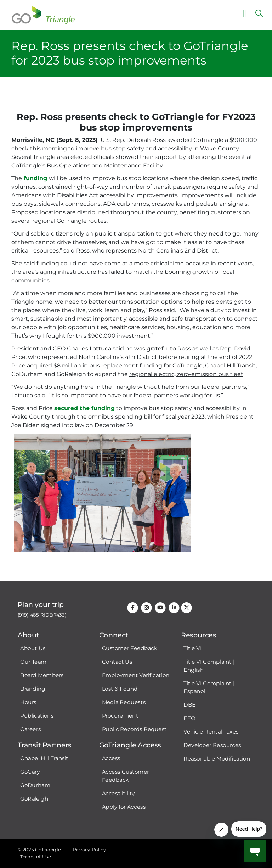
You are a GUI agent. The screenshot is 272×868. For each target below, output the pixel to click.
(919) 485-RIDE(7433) (42, 615)
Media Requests (124, 702)
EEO (189, 718)
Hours (28, 702)
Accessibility (118, 794)
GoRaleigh (34, 799)
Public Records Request (134, 729)
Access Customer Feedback (126, 776)
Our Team (33, 662)
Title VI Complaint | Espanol (209, 687)
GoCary (30, 772)
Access (111, 758)
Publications (37, 716)
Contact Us (117, 662)
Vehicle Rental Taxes (211, 732)
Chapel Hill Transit (44, 758)
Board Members (42, 675)
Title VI (192, 648)
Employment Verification (136, 675)
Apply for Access (124, 807)
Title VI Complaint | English (209, 666)
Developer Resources (212, 745)
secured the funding (84, 408)
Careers (30, 729)
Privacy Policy (89, 850)
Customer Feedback (130, 648)
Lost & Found (120, 689)
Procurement (120, 716)
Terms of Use (35, 857)
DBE (189, 705)
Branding (33, 689)
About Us (33, 648)
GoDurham (35, 785)
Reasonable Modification (217, 759)
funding (35, 178)
